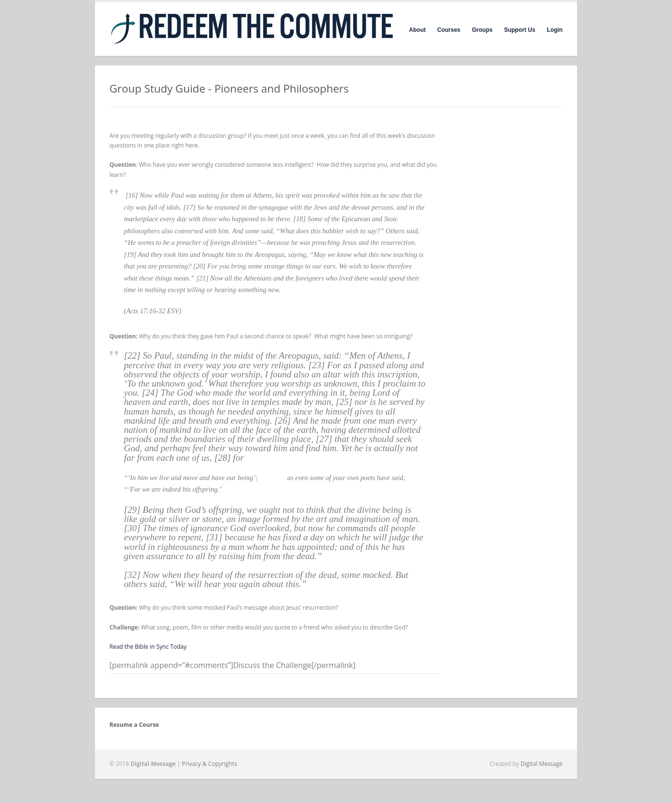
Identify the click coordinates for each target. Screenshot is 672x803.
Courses (449, 30)
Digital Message (542, 764)
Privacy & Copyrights (209, 764)
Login (555, 30)
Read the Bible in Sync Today (148, 647)
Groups (482, 30)
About (417, 30)
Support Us (520, 30)
